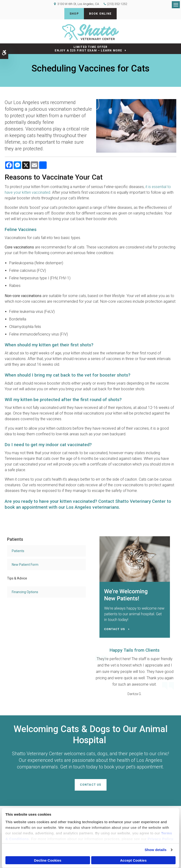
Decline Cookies (48, 860)
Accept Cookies (133, 860)
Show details (156, 850)
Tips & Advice (17, 578)
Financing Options (25, 592)
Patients (18, 551)
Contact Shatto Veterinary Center (132, 501)
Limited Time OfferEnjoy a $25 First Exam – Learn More (88, 49)
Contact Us (91, 785)
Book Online (100, 14)
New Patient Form (25, 565)
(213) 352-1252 (117, 4)
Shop (74, 14)
